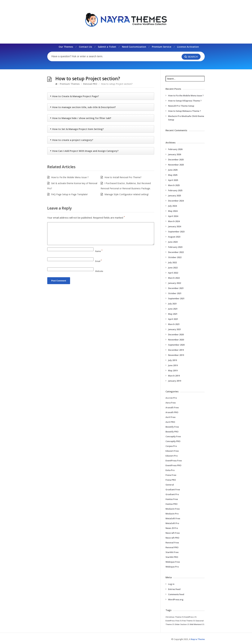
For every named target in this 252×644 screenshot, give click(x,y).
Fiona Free (171, 475)
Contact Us (85, 47)
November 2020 (176, 340)
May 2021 (173, 314)
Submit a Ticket (107, 47)
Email (99, 261)
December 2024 (176, 201)
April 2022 (173, 273)
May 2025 (173, 175)
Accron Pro (171, 398)
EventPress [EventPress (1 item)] (190, 617)
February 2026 (175, 149)
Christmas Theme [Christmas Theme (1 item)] (175, 617)
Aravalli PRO (172, 412)
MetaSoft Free (173, 518)
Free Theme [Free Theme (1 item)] (189, 621)
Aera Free (171, 403)
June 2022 (173, 268)
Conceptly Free (173, 436)
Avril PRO (170, 422)
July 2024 (172, 206)
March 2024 (174, 221)
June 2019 (173, 365)
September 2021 (176, 298)
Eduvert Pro (172, 456)
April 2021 (173, 319)
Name (99, 251)
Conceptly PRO (173, 441)
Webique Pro (172, 567)
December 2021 (176, 288)
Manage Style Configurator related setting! (126, 194)
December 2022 (176, 252)
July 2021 (172, 304)
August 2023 (174, 237)
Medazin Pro (172, 514)
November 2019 (176, 355)
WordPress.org (176, 599)
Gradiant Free (173, 489)
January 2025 (175, 196)
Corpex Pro (171, 446)
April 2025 (173, 180)
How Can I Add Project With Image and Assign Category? (85, 151)
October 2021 (175, 293)
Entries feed (174, 589)
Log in (171, 584)
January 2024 (175, 226)
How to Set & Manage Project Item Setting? (78, 129)
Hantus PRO (171, 504)
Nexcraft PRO (172, 538)
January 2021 (175, 329)
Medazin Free (173, 509)
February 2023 (175, 247)
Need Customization (134, 47)
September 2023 (176, 232)
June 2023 (173, 242)
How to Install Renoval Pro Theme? (123, 177)
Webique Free (173, 562)
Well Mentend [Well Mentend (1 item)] (197, 624)
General (170, 485)
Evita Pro (170, 470)
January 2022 (175, 283)
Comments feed (176, 594)
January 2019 (175, 381)
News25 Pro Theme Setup (181, 106)
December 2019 (176, 350)
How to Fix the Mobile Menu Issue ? (70, 177)
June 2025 (173, 170)
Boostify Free (172, 427)
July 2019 (172, 360)
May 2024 (173, 211)
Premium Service (162, 47)
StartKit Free (172, 552)
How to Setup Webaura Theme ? (184, 111)
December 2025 (176, 160)
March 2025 (174, 185)
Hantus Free (172, 499)
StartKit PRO (172, 557)
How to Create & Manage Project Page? (76, 96)
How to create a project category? (73, 140)
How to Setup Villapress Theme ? (185, 101)
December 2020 (176, 334)
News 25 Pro (172, 528)
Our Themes (66, 47)
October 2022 (175, 257)
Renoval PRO (90, 84)
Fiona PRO (171, 480)
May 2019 (173, 370)
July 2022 (172, 262)
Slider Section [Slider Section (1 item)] (182, 624)
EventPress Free (174, 461)
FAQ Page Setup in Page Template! (69, 194)
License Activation (188, 47)
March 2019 (174, 376)
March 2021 (174, 324)
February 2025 (175, 190)
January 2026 (175, 154)
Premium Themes (70, 84)
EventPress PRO (173, 465)
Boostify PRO (172, 432)
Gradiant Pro (172, 494)
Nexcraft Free (173, 533)
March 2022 (174, 278)
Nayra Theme (198, 639)
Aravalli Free (172, 407)
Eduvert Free (172, 451)
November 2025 (176, 165)
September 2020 (176, 345)
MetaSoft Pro (172, 523)
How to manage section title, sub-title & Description (84, 107)
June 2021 (173, 309)
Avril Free (171, 417)
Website (99, 271)
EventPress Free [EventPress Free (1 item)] (174, 621)
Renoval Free (172, 543)
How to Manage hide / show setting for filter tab (82, 118)
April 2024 (173, 216)
